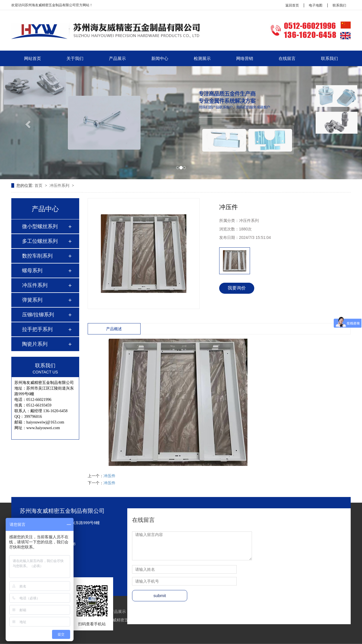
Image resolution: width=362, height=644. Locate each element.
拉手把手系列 (37, 329)
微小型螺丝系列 (40, 226)
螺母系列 (32, 271)
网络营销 (245, 58)
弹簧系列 (32, 300)
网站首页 (33, 58)
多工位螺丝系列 (40, 241)
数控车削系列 (37, 256)
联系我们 (339, 5)
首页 (39, 185)
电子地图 (316, 5)
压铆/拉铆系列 (38, 315)
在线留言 (287, 58)
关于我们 (75, 58)
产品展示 (117, 58)
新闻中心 (160, 58)
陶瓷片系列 (35, 344)
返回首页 (292, 5)
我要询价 (237, 288)
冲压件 (109, 476)
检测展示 (202, 58)
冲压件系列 (60, 185)
